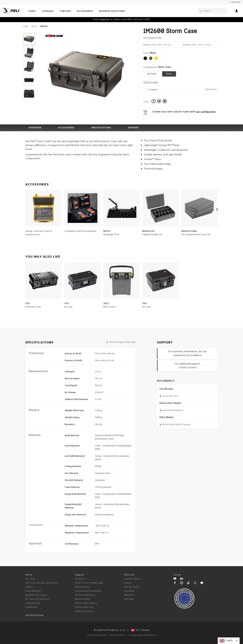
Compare (153, 90)
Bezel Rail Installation (173, 410)
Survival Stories (132, 579)
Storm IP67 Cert (170, 396)
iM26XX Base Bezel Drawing (176, 425)
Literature (129, 591)
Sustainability (33, 603)
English (226, 641)
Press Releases (33, 591)
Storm (34, 26)
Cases (25, 26)
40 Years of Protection (37, 599)
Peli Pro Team (132, 587)
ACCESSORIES (66, 128)
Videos (128, 583)
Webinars (129, 595)
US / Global (140, 630)
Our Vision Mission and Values (42, 583)
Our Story (30, 579)
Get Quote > (211, 89)
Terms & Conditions (97, 635)
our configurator (206, 112)
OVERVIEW (35, 128)
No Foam (152, 74)
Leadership (31, 607)
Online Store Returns (86, 603)
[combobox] (229, 641)
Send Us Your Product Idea (89, 583)
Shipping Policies (84, 611)
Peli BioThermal (34, 615)
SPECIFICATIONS (101, 128)
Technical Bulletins (85, 595)
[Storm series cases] (55, 36)
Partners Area (82, 587)
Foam (169, 74)
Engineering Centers (36, 595)
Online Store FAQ (84, 607)
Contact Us (81, 579)
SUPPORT (133, 128)
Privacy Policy (118, 635)
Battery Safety (83, 599)
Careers (29, 587)
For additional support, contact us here (188, 366)
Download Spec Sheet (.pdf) (121, 342)
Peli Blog (129, 599)
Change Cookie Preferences (142, 635)
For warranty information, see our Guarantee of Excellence (188, 353)
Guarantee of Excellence (88, 591)
